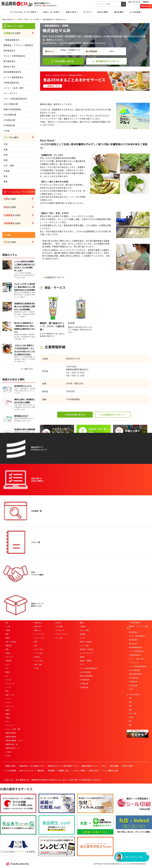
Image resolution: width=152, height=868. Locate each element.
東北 (6, 176)
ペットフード (10, 725)
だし (7, 676)
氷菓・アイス (10, 695)
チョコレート (10, 706)
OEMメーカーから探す (32, 19)
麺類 (7, 634)
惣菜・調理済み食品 (12, 619)
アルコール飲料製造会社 (14, 56)
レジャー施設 (84, 646)
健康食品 (9, 646)
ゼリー (8, 665)
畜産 (7, 649)
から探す (12, 33)
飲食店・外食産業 (86, 642)
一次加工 (9, 752)
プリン (8, 722)
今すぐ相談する (57, 494)
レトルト (9, 687)
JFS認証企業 (9, 120)
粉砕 (36, 642)
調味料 (8, 672)
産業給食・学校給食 (86, 649)
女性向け (58, 623)
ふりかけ (9, 680)
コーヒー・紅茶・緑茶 (13, 88)
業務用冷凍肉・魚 (12, 744)
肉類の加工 (38, 623)
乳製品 (8, 653)
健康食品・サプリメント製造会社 (18, 45)
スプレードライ (39, 638)
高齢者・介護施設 (86, 661)
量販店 (82, 623)
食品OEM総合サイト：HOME (12, 19)
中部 (6, 144)
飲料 (7, 623)
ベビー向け (59, 638)
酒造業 (82, 657)
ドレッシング (10, 684)
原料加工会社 (9, 67)
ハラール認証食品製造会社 (15, 99)
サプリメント (10, 657)
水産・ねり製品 (11, 642)
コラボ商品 (59, 627)
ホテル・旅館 (84, 630)
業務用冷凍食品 (11, 733)
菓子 (7, 691)
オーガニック (60, 630)
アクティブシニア (61, 634)
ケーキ (8, 699)
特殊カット (38, 630)
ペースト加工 (39, 653)
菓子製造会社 (9, 61)
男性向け (58, 619)
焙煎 (36, 646)
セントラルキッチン (86, 653)
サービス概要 (81, 494)
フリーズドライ (10, 93)
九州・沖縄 (8, 165)
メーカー (83, 638)
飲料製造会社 (9, 50)
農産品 (8, 638)
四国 (6, 160)
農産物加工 (38, 619)
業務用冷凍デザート (12, 748)
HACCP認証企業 (11, 104)
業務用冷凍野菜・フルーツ (14, 741)
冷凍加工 (37, 657)
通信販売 (83, 634)
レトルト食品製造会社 (13, 77)
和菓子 (8, 710)
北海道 (7, 171)
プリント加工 (39, 661)
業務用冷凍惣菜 (11, 737)
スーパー (83, 619)
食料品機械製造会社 (12, 72)
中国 (6, 155)
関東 (6, 181)
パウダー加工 (39, 649)
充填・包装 (38, 665)
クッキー (9, 703)
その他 (7, 131)
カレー (8, 668)
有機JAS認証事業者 (12, 109)
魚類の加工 (38, 627)
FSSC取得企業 (10, 115)
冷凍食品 (9, 661)
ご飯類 (8, 630)
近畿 (6, 149)
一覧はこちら (28, 369)
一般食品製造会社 (47, 19)
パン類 (8, 627)
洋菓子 (8, 718)
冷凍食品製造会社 (11, 83)
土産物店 (83, 627)
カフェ (82, 665)
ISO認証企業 (9, 125)
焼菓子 (8, 714)
